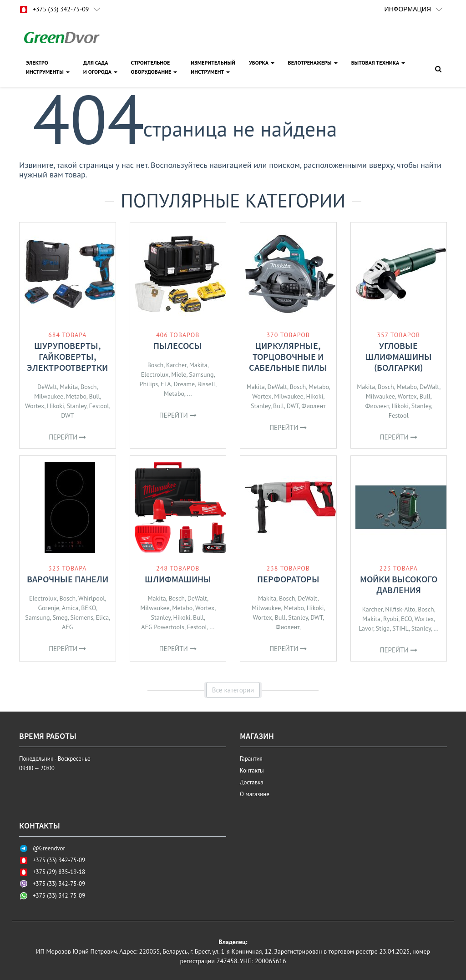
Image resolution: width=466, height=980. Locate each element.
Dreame (184, 384)
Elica (103, 617)
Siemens (81, 617)
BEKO (89, 608)
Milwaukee (49, 396)
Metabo (76, 396)
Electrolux (155, 374)
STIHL (400, 628)
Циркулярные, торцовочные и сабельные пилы (288, 356)
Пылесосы (178, 346)
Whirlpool (92, 598)
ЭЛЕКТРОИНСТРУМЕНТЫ (48, 67)
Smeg (60, 617)
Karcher (176, 365)
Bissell (206, 384)
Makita (69, 387)
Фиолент (313, 406)
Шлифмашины (178, 579)
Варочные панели (68, 579)
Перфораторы (288, 579)
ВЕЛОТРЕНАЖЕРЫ (313, 63)
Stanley (77, 406)
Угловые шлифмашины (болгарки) (399, 356)
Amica (70, 608)
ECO (406, 619)
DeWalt (47, 387)
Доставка (252, 782)
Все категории (233, 690)
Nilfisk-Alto (400, 609)
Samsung (201, 374)
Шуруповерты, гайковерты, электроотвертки (67, 356)
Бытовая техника (378, 63)
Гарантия (251, 759)
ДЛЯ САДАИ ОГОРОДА (100, 67)
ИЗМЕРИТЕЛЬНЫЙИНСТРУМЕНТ (213, 67)
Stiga (383, 628)
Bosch (89, 387)
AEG (67, 627)
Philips (149, 384)
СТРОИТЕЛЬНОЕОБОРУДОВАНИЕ (154, 67)
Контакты (252, 770)
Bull (95, 396)
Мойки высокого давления (399, 584)
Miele (179, 374)
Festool (99, 406)
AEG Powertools (163, 627)
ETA (166, 384)
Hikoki (56, 406)
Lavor (366, 628)
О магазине (255, 794)
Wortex (35, 406)
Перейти (67, 437)
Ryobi (391, 619)
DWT (67, 415)
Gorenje (49, 608)
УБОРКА (262, 63)
